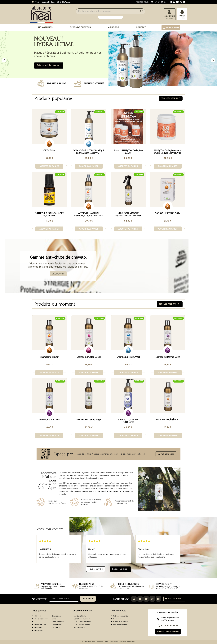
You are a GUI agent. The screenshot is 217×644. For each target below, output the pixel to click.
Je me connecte (166, 454)
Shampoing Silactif (49, 357)
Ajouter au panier (49, 166)
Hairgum (38, 616)
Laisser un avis (120, 569)
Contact (141, 28)
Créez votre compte (121, 622)
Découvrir (70, 274)
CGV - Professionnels (82, 625)
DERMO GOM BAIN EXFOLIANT (128, 421)
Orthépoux (39, 630)
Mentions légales (80, 616)
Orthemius (56, 627)
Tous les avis (96, 569)
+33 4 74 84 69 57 (168, 625)
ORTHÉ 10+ (49, 150)
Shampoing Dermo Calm (168, 357)
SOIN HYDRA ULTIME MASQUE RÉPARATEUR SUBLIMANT (89, 152)
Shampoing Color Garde (89, 357)
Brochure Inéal (174, 599)
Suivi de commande (121, 616)
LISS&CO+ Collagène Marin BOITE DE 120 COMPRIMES (168, 152)
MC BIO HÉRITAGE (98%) (168, 213)
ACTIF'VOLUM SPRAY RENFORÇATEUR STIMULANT (89, 214)
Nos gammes (45, 28)
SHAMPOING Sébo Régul (89, 420)
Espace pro (172, 28)
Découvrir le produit (49, 66)
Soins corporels (58, 622)
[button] (16, 60)
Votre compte (119, 610)
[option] (108, 60)
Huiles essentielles (41, 619)
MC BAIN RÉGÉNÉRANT (168, 420)
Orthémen (38, 627)
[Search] (110, 11)
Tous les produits (171, 98)
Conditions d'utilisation (83, 619)
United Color (57, 625)
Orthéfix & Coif (40, 625)
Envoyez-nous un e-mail (168, 632)
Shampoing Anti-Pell (49, 420)
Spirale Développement (127, 642)
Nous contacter (80, 627)
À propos (114, 28)
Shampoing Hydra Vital (128, 357)
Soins (54, 619)
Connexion (117, 619)
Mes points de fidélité (121, 625)
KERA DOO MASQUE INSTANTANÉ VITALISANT (128, 214)
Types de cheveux (80, 28)
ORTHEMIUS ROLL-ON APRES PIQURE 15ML (49, 214)
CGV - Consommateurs (83, 622)
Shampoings (57, 616)
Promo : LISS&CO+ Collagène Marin (128, 152)
